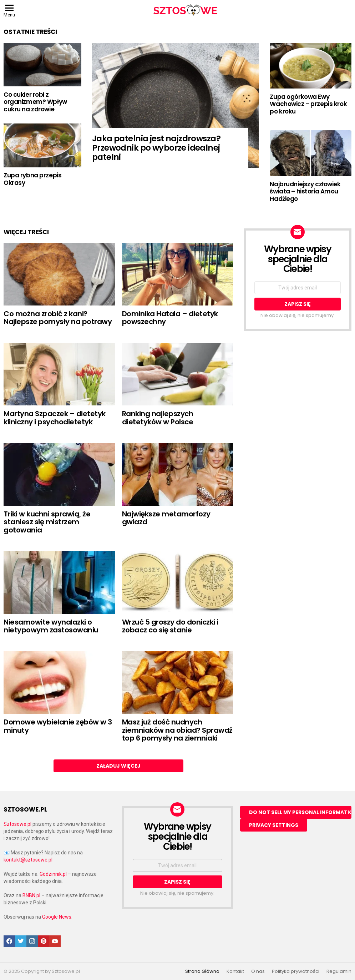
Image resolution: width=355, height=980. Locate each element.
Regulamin (339, 971)
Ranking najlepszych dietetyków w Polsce (158, 418)
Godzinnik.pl (53, 874)
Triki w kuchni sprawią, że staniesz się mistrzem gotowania (47, 522)
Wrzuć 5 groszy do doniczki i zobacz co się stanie (170, 626)
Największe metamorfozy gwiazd (166, 518)
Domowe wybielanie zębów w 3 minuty (58, 726)
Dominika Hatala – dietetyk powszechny (170, 318)
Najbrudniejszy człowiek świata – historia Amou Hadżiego (305, 191)
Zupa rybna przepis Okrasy (32, 179)
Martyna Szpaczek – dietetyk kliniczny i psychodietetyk (55, 418)
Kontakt (235, 971)
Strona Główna (202, 971)
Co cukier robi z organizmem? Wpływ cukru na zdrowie (35, 102)
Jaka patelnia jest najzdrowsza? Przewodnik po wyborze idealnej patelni (156, 148)
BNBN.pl (31, 895)
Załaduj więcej (118, 766)
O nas (258, 971)
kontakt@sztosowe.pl (28, 860)
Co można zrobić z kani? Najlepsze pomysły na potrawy (58, 318)
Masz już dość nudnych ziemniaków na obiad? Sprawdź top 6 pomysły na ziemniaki (177, 730)
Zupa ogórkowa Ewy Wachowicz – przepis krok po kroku (308, 104)
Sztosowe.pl (17, 824)
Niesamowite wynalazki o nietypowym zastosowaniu (51, 626)
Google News (57, 917)
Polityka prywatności (296, 971)
